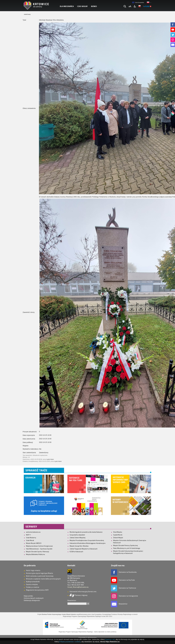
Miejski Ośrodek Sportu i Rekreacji (37, 552)
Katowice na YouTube (127, 580)
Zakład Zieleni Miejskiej (78, 538)
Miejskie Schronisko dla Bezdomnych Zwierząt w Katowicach (130, 541)
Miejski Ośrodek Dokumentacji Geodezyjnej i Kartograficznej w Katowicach (128, 552)
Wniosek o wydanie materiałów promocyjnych (43, 579)
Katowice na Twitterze (127, 588)
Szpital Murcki (118, 535)
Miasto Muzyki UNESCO (34, 543)
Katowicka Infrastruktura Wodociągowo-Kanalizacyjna (87, 543)
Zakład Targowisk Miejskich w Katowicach (84, 549)
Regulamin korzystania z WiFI (37, 590)
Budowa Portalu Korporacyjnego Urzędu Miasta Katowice (59, 614)
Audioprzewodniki (33, 582)
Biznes (94, 6)
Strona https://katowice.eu (110, 642)
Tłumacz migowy (81, 595)
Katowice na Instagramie (128, 596)
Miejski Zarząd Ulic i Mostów (79, 546)
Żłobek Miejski (118, 538)
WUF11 (28, 535)
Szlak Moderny (31, 538)
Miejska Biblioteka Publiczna (35, 554)
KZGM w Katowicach (76, 552)
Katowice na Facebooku (128, 572)
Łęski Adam (50, 459)
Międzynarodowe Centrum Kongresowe (39, 546)
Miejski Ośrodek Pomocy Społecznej (125, 545)
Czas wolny (82, 6)
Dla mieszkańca (67, 6)
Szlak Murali (30, 540)
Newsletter (123, 604)
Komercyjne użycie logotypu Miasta (39, 573)
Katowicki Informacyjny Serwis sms (83, 591)
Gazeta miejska (32, 584)
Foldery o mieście (33, 587)
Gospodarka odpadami (77, 535)
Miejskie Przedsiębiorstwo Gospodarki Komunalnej (87, 540)
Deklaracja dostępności (32, 600)
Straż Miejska (118, 532)
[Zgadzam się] (110, 639)
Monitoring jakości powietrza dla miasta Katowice (86, 532)
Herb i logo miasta (33, 570)
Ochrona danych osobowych (34, 598)
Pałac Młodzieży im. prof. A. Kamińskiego (127, 548)
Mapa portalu (28, 596)
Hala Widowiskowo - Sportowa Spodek (39, 549)
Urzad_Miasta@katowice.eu (78, 587)
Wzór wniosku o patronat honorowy (40, 576)
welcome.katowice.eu (33, 532)
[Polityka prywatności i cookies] (70, 642)
